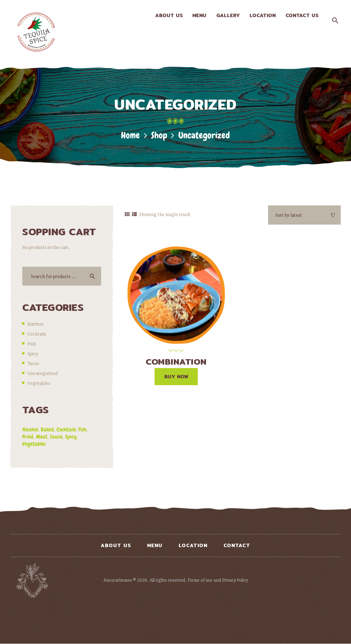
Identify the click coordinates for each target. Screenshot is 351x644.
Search (91, 276)
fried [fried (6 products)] (28, 437)
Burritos (35, 324)
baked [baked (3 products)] (47, 430)
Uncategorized (43, 373)
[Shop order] (304, 215)
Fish (32, 344)
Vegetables (39, 383)
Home (130, 135)
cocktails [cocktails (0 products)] (66, 430)
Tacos (33, 363)
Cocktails (37, 334)
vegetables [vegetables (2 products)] (34, 444)
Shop (159, 135)
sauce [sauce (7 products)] (56, 437)
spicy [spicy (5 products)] (71, 437)
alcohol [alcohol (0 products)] (30, 430)
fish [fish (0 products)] (82, 430)
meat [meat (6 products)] (42, 437)
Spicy (33, 354)
